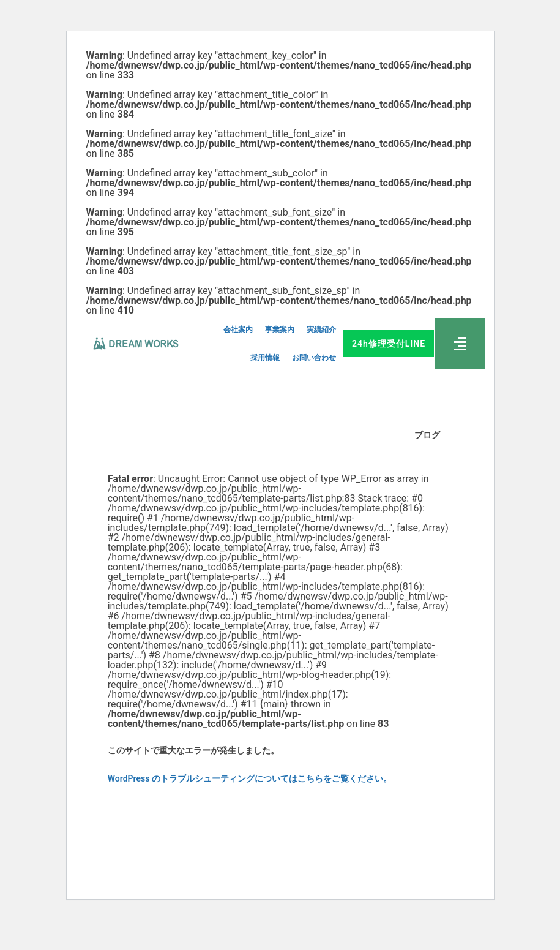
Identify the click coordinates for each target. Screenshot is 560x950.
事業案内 (280, 330)
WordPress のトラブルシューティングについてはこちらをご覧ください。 (250, 778)
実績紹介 (321, 330)
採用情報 (265, 358)
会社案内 (238, 330)
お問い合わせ (314, 358)
